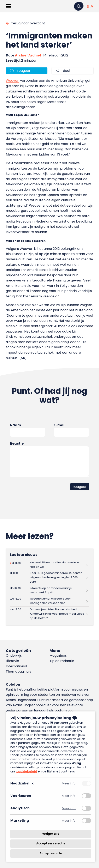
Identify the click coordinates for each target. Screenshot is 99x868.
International (16, 666)
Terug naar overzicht (28, 23)
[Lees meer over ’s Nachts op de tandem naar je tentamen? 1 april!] (49, 590)
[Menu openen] (8, 6)
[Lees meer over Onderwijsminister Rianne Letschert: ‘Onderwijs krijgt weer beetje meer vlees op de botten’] (49, 614)
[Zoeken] (79, 6)
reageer (24, 71)
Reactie (17, 444)
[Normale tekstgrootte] (88, 6)
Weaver (12, 81)
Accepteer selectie (51, 844)
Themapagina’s (18, 671)
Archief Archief (28, 55)
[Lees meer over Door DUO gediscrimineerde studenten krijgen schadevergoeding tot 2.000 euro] (49, 578)
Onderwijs (14, 655)
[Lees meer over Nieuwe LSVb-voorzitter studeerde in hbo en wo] (49, 565)
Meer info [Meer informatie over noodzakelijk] (69, 784)
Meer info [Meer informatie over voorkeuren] (69, 796)
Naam (15, 425)
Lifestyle (12, 661)
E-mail (60, 425)
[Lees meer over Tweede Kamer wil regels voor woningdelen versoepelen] (49, 601)
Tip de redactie (62, 661)
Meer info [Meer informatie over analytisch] (69, 808)
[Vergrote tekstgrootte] (92, 6)
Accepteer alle (51, 853)
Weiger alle (51, 834)
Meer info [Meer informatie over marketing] (69, 821)
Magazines (58, 655)
